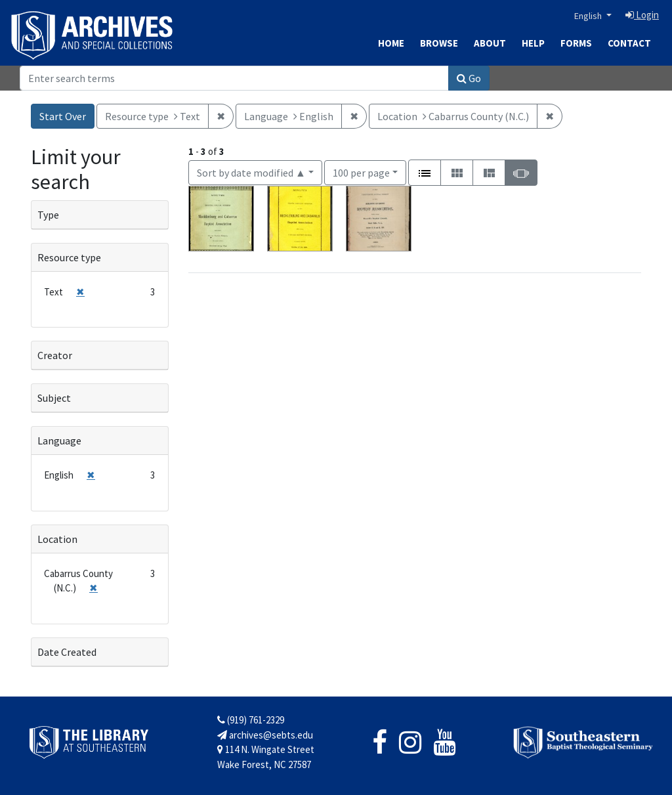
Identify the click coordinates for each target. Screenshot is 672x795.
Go (469, 78)
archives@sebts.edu (265, 735)
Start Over (63, 116)
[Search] (234, 78)
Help (533, 43)
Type (48, 215)
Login (642, 15)
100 (361, 172)
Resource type (69, 257)
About (490, 43)
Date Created (67, 652)
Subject (54, 398)
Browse (439, 43)
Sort (251, 173)
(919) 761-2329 (251, 720)
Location (57, 539)
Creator (55, 355)
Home (391, 43)
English (589, 16)
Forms (576, 43)
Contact (629, 43)
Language (59, 440)
